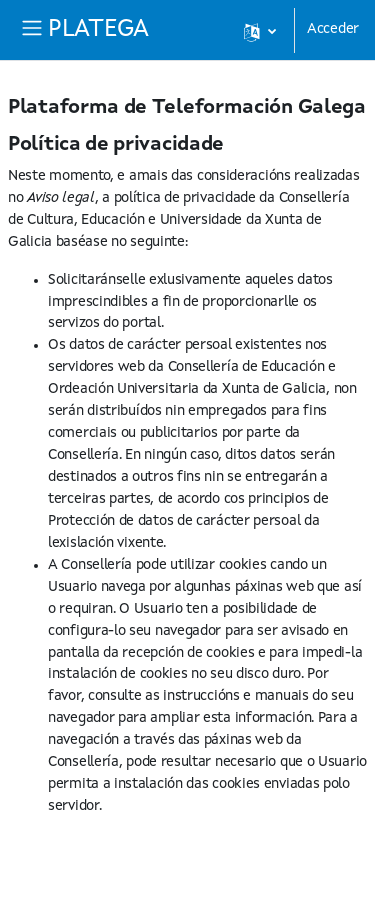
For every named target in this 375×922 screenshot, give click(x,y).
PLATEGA (98, 30)
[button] (259, 30)
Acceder (333, 29)
